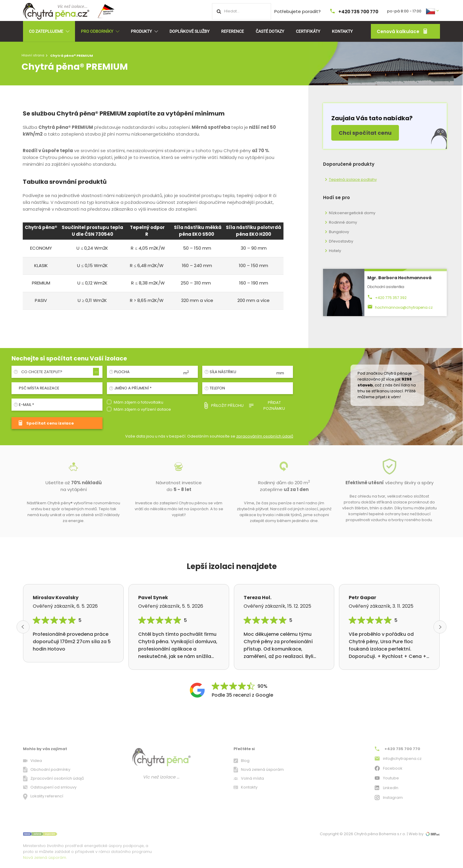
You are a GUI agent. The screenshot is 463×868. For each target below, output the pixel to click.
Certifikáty (308, 31)
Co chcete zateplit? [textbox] (42, 372)
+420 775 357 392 (387, 298)
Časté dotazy (270, 31)
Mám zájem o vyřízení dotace (142, 409)
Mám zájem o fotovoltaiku (138, 402)
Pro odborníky (100, 31)
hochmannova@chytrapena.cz (400, 307)
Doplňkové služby (189, 31)
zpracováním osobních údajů (265, 436)
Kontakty (342, 31)
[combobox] (59, 372)
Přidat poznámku (267, 405)
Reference (233, 31)
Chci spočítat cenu (365, 133)
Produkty (144, 31)
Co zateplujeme (49, 31)
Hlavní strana (33, 55)
